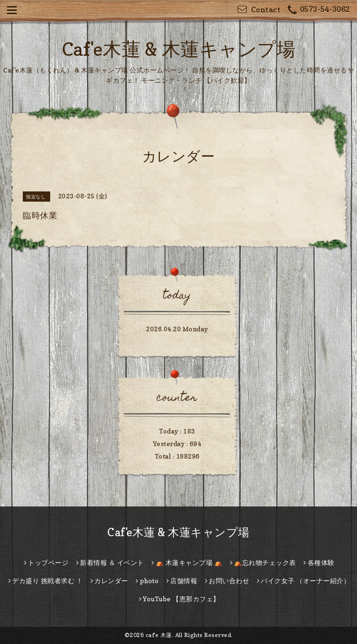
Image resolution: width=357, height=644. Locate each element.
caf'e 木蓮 (159, 635)
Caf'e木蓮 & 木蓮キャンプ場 (179, 49)
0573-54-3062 (319, 10)
